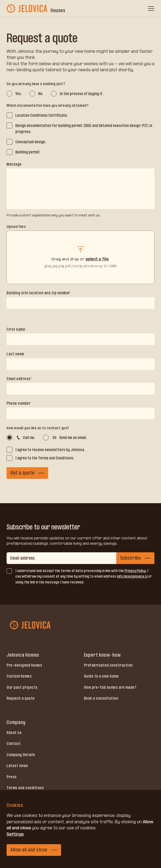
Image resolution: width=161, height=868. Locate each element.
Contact (14, 743)
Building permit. (28, 152)
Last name (15, 354)
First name (16, 329)
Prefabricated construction (108, 665)
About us (14, 733)
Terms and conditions (25, 788)
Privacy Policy (135, 571)
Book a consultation (101, 698)
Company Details (21, 755)
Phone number (19, 403)
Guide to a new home (101, 676)
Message (14, 164)
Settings (15, 834)
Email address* (19, 379)
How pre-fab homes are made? (110, 687)
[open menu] (151, 9)
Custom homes (19, 676)
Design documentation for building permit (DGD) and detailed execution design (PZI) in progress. (84, 129)
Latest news (17, 766)
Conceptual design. (31, 142)
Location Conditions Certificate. (41, 115)
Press (12, 777)
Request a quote (21, 698)
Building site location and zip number (38, 293)
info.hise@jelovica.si (132, 576)
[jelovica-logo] (27, 9)
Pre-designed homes (24, 665)
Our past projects (22, 687)
